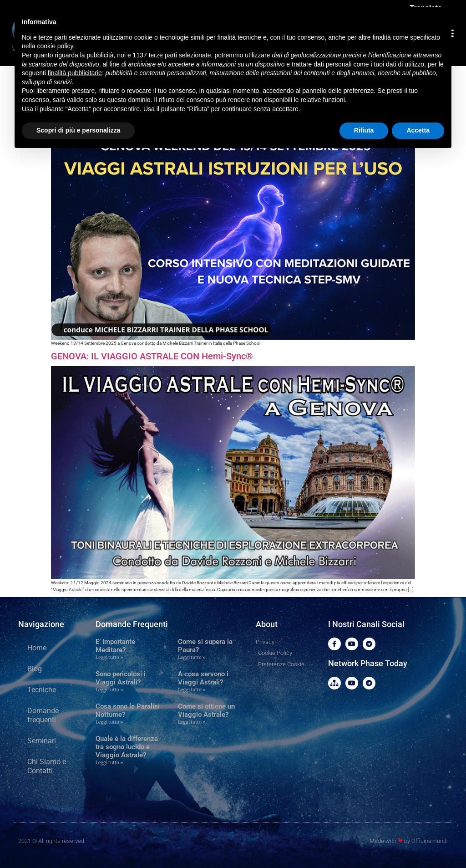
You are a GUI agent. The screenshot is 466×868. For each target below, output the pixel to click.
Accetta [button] (418, 130)
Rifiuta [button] (364, 130)
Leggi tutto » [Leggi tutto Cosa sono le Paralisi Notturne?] (109, 722)
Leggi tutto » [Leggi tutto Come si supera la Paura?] (192, 657)
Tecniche (42, 690)
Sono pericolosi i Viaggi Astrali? (121, 678)
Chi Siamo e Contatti (47, 766)
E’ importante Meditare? (115, 646)
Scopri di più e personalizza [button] (78, 130)
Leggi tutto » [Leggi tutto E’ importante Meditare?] (109, 657)
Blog (35, 669)
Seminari (42, 741)
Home (37, 648)
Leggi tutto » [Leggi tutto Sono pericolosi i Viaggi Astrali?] (109, 690)
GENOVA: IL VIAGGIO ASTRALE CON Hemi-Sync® (152, 356)
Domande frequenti (43, 715)
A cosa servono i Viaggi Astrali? (203, 678)
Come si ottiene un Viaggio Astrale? (206, 710)
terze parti (163, 55)
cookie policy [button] (55, 46)
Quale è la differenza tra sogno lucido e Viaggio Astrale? (127, 747)
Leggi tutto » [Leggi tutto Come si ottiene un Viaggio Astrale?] (192, 722)
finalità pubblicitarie (75, 73)
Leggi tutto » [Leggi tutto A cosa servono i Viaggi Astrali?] (192, 690)
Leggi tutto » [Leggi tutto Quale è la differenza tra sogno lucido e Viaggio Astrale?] (109, 763)
